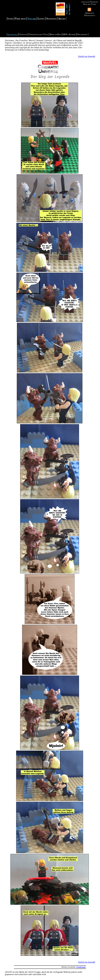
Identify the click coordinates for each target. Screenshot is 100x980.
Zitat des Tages (90, 4)
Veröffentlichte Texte (39, 34)
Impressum (90, 13)
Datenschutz (90, 15)
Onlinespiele (82, 34)
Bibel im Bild (56, 34)
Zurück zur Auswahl (87, 56)
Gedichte (23, 34)
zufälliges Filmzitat (90, 2)
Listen (41, 19)
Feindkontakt (81, 967)
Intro (10, 19)
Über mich (20, 19)
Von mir (32, 19)
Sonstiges (51, 19)
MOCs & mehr (69, 34)
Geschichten (12, 34)
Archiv (62, 19)
